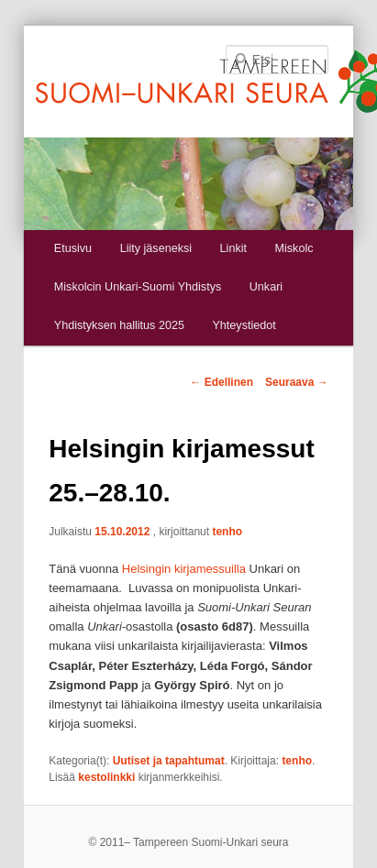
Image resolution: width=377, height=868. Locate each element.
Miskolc (294, 248)
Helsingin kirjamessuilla (184, 569)
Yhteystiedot (244, 325)
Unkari (266, 287)
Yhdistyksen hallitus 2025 (119, 325)
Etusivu (73, 248)
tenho (227, 532)
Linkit (233, 248)
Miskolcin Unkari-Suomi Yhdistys (138, 287)
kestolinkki (106, 777)
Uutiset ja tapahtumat (169, 761)
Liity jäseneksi (156, 248)
